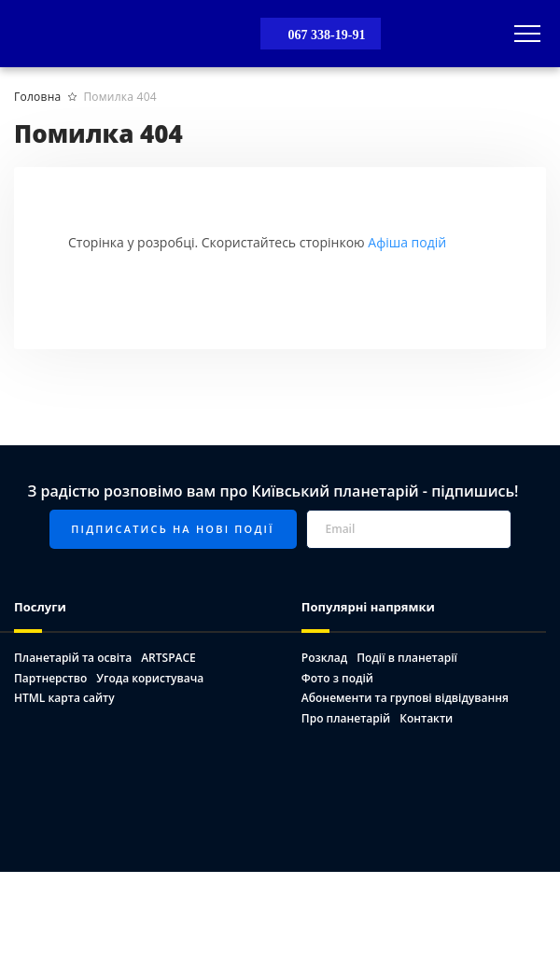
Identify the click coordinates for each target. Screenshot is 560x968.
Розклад (324, 658)
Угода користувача (150, 678)
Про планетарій (346, 718)
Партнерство (50, 678)
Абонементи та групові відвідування (405, 698)
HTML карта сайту (64, 698)
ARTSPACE (168, 658)
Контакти (426, 718)
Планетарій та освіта (73, 658)
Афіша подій (407, 242)
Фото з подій (337, 678)
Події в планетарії (407, 658)
